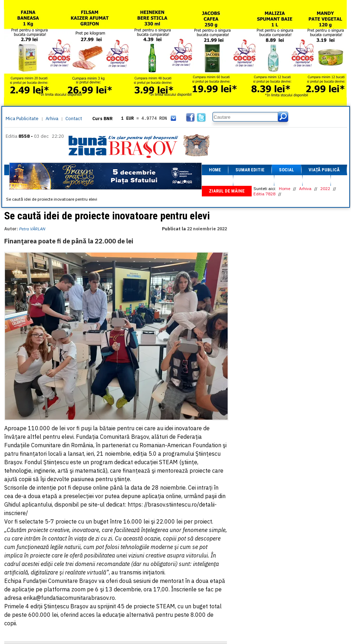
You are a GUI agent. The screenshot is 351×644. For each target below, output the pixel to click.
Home (215, 170)
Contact (74, 119)
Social (286, 170)
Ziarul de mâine (227, 191)
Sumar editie (250, 170)
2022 (325, 188)
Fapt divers (254, 180)
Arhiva (52, 119)
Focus (317, 180)
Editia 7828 (264, 194)
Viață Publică (324, 170)
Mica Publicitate (22, 119)
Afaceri (217, 180)
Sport (288, 180)
